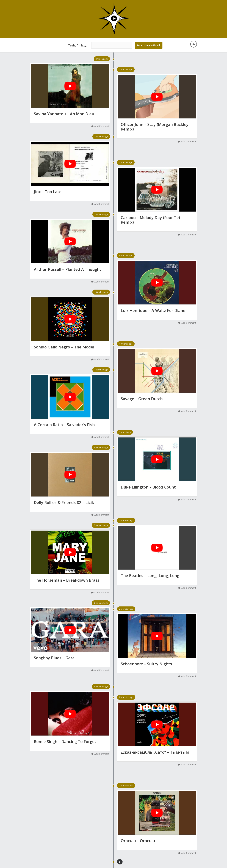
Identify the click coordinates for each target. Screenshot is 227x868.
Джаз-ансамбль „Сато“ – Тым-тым (155, 752)
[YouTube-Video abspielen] (70, 86)
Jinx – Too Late (48, 192)
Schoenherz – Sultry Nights (146, 664)
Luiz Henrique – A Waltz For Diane (153, 310)
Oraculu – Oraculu (138, 841)
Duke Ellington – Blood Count (148, 487)
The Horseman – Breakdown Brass (67, 580)
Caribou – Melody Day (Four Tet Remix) (151, 220)
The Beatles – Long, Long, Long (150, 575)
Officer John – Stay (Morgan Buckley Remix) (155, 127)
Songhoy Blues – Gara (54, 658)
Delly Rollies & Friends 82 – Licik (64, 502)
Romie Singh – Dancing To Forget (65, 741)
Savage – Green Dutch (142, 399)
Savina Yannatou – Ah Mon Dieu (64, 114)
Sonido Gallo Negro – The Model (64, 347)
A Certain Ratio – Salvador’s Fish (64, 425)
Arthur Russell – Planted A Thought (68, 269)
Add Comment (102, 126)
